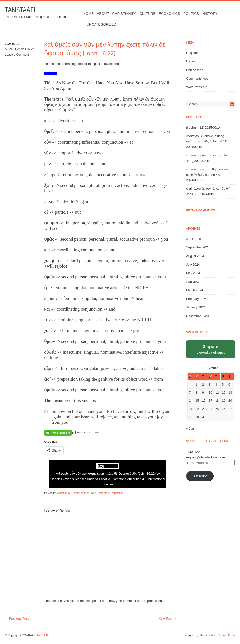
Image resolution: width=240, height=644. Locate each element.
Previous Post (17, 618)
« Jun (190, 428)
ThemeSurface (208, 635)
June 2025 (194, 239)
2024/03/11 (12, 44)
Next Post (167, 618)
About (103, 14)
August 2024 (195, 256)
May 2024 (193, 273)
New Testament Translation (107, 493)
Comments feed (197, 78)
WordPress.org (197, 87)
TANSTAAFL (21, 10)
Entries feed (195, 70)
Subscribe (200, 476)
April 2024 (193, 282)
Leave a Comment (17, 55)
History (210, 14)
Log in (190, 61)
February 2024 (197, 299)
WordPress (228, 635)
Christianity (124, 14)
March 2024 (195, 290)
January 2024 (196, 307)
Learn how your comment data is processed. (132, 601)
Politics (191, 14)
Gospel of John (81, 493)
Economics (169, 14)
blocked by (211, 349)
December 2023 (198, 316)
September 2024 (198, 247)
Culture (147, 14)
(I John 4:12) (195, 127)
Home (88, 14)
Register (192, 53)
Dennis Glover (24, 49)
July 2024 (193, 264)
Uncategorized (101, 24)
